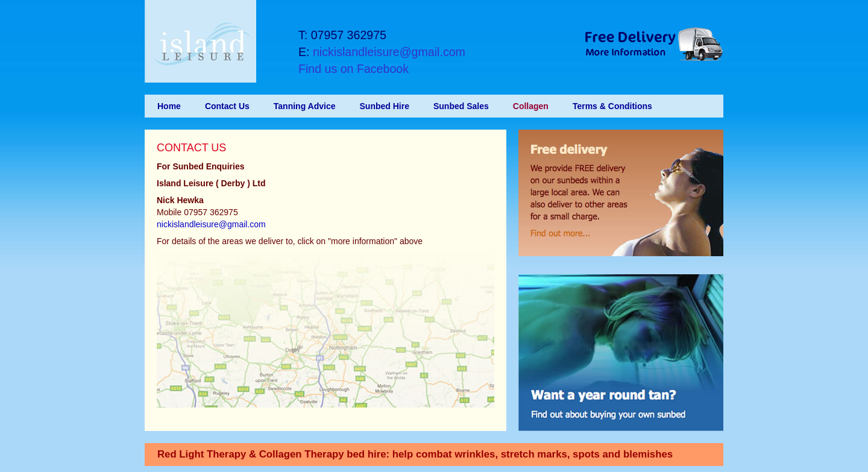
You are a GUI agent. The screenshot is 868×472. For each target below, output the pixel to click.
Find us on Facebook (354, 69)
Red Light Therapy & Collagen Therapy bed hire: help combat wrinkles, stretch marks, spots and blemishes (415, 454)
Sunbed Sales (461, 106)
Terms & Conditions (612, 106)
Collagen (531, 106)
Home (169, 106)
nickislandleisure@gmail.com (389, 52)
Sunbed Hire (385, 106)
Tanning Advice (305, 106)
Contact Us (227, 106)
